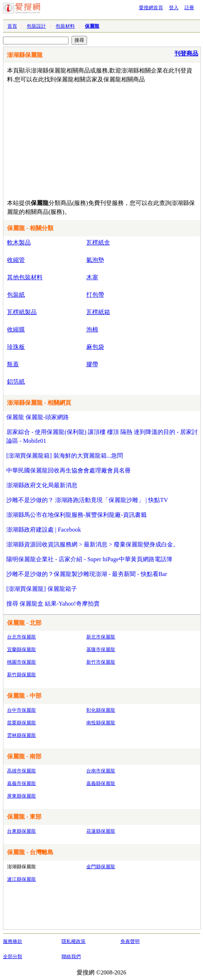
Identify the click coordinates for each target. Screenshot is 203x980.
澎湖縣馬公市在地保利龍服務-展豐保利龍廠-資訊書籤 (76, 515)
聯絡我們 (71, 957)
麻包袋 (95, 347)
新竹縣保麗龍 (21, 675)
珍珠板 (16, 347)
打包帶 (95, 295)
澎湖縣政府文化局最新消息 (42, 485)
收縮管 (16, 260)
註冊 (189, 8)
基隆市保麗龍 (101, 649)
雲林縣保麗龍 (21, 735)
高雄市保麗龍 (21, 771)
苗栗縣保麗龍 (21, 723)
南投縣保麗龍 (101, 723)
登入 (174, 8)
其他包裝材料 (25, 277)
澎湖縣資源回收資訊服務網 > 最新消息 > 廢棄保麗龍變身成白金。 (93, 544)
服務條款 (13, 941)
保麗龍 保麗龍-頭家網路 (38, 417)
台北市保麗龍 (21, 637)
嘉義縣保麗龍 (101, 783)
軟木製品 (19, 243)
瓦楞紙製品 (22, 312)
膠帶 (92, 364)
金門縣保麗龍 (101, 867)
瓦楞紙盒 (98, 243)
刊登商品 (186, 53)
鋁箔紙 (16, 382)
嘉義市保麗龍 (21, 783)
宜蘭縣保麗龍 (21, 649)
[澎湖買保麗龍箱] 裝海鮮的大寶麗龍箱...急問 (65, 456)
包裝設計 (36, 26)
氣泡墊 (95, 260)
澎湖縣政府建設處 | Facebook (44, 530)
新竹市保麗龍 (101, 662)
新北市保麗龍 (101, 637)
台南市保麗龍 (101, 771)
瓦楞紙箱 (98, 312)
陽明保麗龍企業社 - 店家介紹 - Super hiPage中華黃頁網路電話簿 (89, 559)
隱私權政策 (74, 941)
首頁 (12, 26)
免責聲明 (130, 941)
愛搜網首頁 (151, 8)
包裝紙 (16, 295)
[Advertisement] (97, 139)
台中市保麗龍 (21, 710)
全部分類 (13, 957)
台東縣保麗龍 (21, 831)
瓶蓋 (13, 364)
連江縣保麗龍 (21, 879)
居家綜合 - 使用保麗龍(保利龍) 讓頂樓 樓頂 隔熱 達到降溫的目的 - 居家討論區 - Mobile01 (102, 436)
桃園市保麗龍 (21, 662)
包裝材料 (65, 26)
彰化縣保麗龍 (101, 710)
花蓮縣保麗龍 (101, 831)
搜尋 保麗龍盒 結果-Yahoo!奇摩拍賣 (53, 604)
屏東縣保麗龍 (21, 796)
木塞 (92, 277)
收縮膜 (16, 329)
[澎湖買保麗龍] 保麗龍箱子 (42, 589)
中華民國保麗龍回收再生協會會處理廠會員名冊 (69, 470)
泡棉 (92, 329)
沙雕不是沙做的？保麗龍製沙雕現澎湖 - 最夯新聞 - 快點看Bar (87, 574)
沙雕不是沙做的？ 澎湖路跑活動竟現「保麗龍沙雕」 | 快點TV (87, 500)
